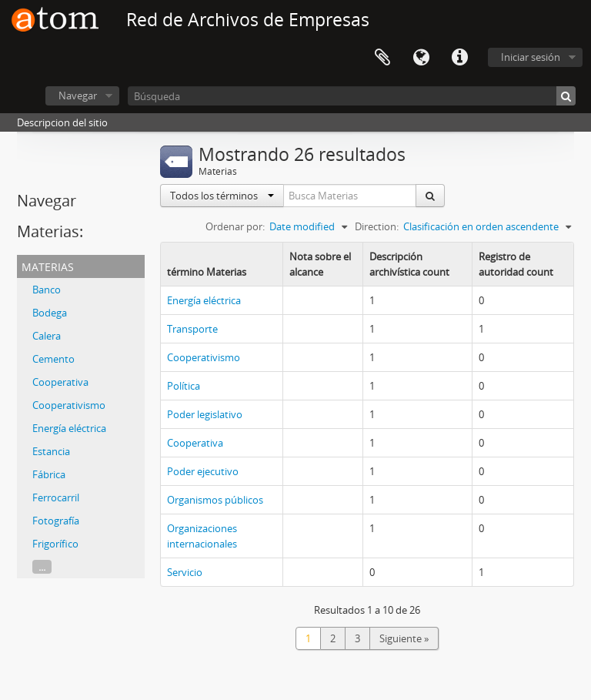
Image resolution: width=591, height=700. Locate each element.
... (42, 567)
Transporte (192, 329)
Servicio (185, 572)
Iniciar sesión (531, 57)
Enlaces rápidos (459, 58)
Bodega (50, 313)
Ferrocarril (56, 497)
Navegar (78, 95)
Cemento (53, 359)
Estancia (51, 451)
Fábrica (49, 474)
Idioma (421, 58)
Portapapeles (382, 58)
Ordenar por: (235, 226)
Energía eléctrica (69, 428)
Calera (47, 336)
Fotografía (56, 521)
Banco (47, 290)
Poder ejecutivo (203, 471)
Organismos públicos (215, 500)
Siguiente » (404, 638)
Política (184, 386)
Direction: (377, 226)
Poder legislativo (205, 414)
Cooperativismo (69, 405)
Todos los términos (222, 196)
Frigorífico (55, 544)
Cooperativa (60, 382)
